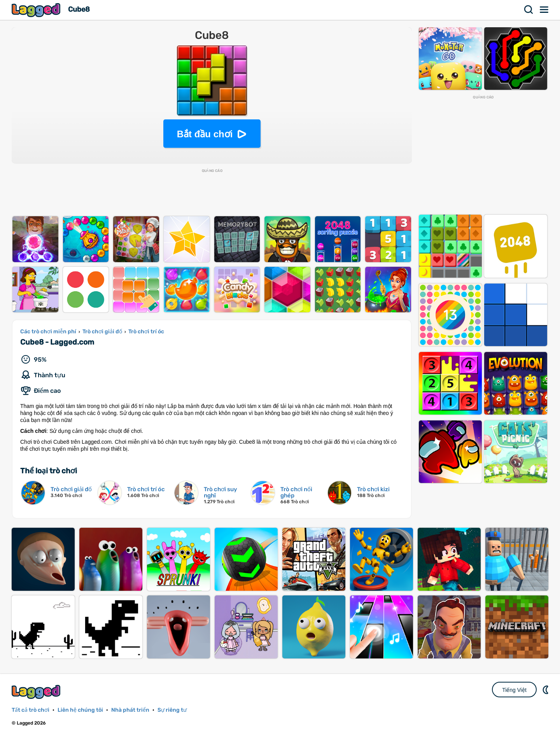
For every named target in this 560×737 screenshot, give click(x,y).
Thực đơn (544, 10)
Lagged (37, 10)
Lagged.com (37, 692)
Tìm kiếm (529, 10)
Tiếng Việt (514, 690)
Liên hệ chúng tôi (80, 710)
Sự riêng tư (172, 710)
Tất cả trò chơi (31, 710)
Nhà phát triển (130, 710)
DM (546, 690)
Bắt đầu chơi (205, 134)
